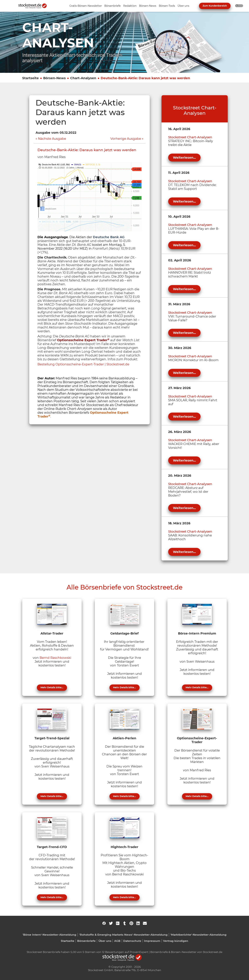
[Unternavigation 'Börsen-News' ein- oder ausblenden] (148, 6)
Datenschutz (132, 941)
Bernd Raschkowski (55, 658)
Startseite (30, 78)
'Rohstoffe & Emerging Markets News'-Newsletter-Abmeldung (123, 935)
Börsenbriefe (86, 941)
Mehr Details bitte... (52, 687)
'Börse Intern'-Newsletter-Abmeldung (49, 935)
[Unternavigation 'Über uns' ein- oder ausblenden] (183, 6)
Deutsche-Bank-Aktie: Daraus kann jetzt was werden (145, 78)
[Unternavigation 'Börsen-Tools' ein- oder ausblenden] (167, 6)
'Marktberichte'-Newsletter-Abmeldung (198, 935)
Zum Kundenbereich (215, 6)
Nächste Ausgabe (52, 139)
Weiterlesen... (184, 158)
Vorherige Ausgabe (126, 139)
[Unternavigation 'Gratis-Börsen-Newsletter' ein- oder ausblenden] (86, 6)
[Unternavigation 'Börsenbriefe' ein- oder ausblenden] (113, 6)
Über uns (105, 941)
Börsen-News (54, 78)
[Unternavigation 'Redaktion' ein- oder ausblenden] (130, 6)
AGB (117, 941)
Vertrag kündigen (176, 941)
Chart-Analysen (83, 78)
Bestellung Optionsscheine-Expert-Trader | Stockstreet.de (83, 364)
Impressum (152, 941)
